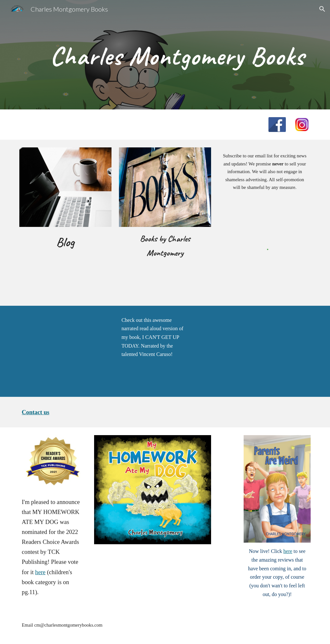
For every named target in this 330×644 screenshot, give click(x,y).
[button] (322, 9)
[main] (177, 55)
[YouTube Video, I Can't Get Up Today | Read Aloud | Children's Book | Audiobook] (65, 351)
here (40, 572)
